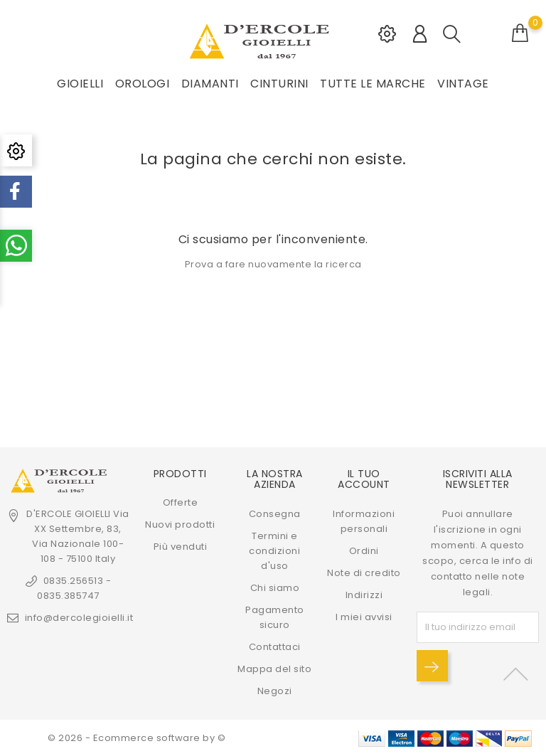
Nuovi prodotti (180, 525)
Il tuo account (364, 479)
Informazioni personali (364, 521)
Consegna (275, 513)
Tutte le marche (373, 84)
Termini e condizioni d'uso (274, 550)
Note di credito (364, 572)
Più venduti (181, 547)
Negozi (275, 690)
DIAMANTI (210, 84)
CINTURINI (279, 84)
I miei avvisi (364, 616)
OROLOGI (143, 84)
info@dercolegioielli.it (79, 618)
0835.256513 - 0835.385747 (74, 588)
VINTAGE (463, 84)
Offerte (181, 502)
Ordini (364, 550)
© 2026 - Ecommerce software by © (136, 738)
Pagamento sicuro (275, 617)
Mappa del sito (274, 668)
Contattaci (275, 646)
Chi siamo (275, 587)
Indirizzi (364, 594)
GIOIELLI (80, 84)
